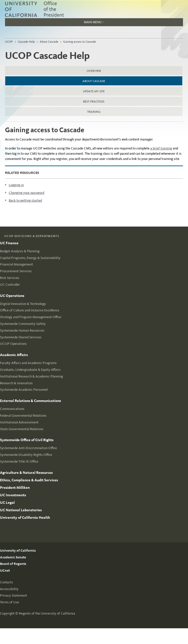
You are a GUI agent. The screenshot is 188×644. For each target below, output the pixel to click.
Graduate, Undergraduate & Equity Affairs (30, 370)
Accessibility (9, 589)
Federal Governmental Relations (23, 416)
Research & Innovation (16, 383)
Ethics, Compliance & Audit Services (29, 480)
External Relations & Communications (30, 401)
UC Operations (12, 296)
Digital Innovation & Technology (23, 304)
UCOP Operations (13, 344)
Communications (12, 409)
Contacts (6, 582)
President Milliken (15, 488)
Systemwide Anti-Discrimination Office (28, 448)
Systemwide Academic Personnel (24, 390)
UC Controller (10, 285)
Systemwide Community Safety (23, 324)
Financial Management (16, 264)
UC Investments (13, 495)
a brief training (161, 148)
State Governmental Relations (22, 429)
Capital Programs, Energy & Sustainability (30, 258)
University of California (18, 551)
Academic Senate (13, 557)
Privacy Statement (13, 595)
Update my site (94, 91)
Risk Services (10, 278)
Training (94, 112)
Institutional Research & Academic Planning (31, 376)
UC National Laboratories (21, 510)
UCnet (5, 571)
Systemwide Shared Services (21, 337)
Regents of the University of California (47, 613)
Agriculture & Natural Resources (26, 473)
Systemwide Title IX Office (19, 461)
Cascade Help (26, 42)
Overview (94, 71)
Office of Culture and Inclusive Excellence (30, 310)
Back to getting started (25, 200)
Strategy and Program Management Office (31, 317)
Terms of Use (9, 602)
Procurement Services (16, 271)
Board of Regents (13, 564)
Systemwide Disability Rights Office (26, 455)
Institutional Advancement (19, 422)
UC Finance (9, 243)
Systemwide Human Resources (22, 330)
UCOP (9, 42)
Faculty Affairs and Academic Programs (28, 363)
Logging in (16, 185)
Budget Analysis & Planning (20, 251)
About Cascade (49, 42)
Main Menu (55, 23)
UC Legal (7, 503)
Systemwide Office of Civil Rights (27, 440)
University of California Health (25, 517)
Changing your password (26, 193)
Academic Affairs (14, 355)
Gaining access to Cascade (80, 42)
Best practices (94, 102)
